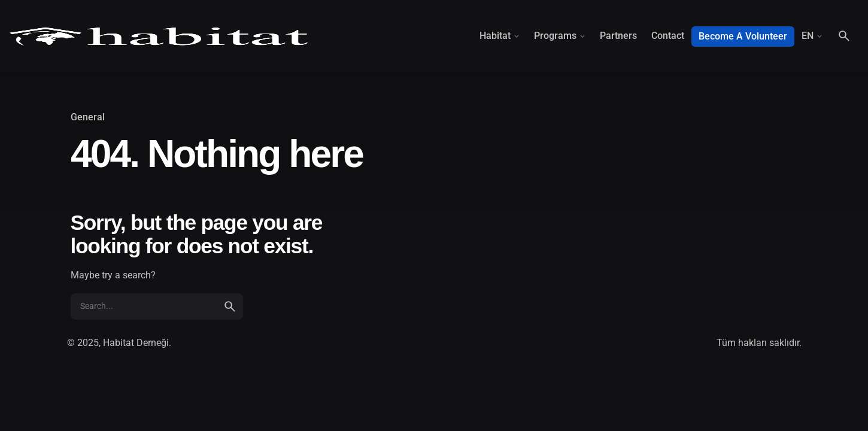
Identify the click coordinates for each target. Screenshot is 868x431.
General (88, 117)
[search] (230, 306)
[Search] (844, 36)
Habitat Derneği (136, 343)
